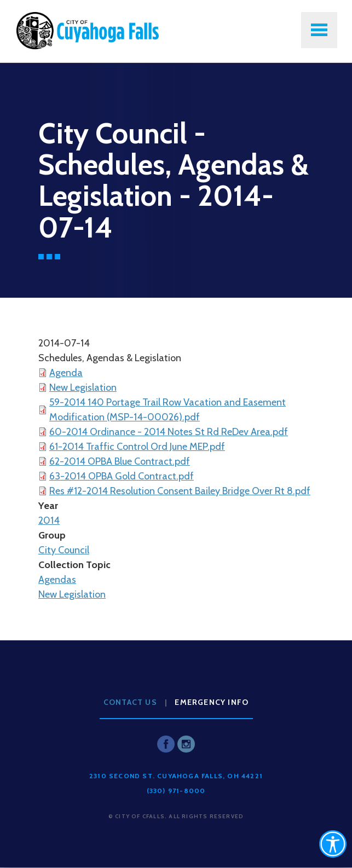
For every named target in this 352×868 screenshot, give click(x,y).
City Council (64, 550)
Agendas (57, 580)
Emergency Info (212, 702)
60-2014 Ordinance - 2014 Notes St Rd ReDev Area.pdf (169, 432)
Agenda (66, 373)
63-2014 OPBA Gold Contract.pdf (122, 476)
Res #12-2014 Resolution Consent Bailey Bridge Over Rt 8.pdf (180, 491)
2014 (49, 520)
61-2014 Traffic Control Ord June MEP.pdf (137, 447)
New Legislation (83, 387)
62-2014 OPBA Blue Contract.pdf (120, 461)
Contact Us (130, 702)
